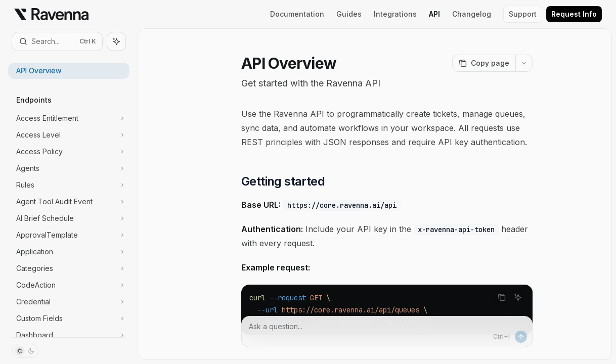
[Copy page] (484, 63)
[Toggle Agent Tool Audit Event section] (69, 202)
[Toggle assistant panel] (116, 41)
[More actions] (524, 63)
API (434, 14)
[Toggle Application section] (69, 252)
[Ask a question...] (387, 332)
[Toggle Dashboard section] (69, 335)
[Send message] (521, 337)
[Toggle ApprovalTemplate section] (69, 235)
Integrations (395, 14)
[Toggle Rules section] (69, 185)
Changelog (472, 14)
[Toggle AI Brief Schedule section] (69, 218)
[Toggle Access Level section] (69, 135)
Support (523, 14)
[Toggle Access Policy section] (69, 152)
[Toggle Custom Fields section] (69, 318)
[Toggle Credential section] (69, 302)
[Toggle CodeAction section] (69, 285)
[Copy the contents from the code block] (502, 297)
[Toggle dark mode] (25, 351)
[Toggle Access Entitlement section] (69, 118)
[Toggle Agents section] (69, 168)
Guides (349, 14)
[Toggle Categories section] (69, 268)
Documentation (297, 14)
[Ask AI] (518, 297)
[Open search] (57, 41)
